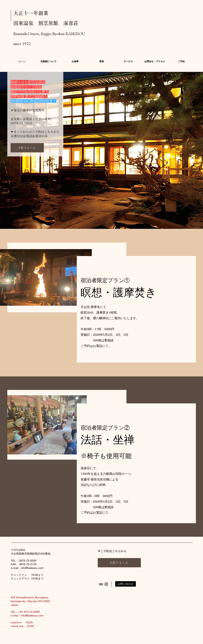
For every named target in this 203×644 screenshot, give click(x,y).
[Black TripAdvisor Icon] (101, 584)
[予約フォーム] (27, 148)
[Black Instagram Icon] (106, 584)
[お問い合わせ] (126, 584)
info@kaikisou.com (32, 568)
